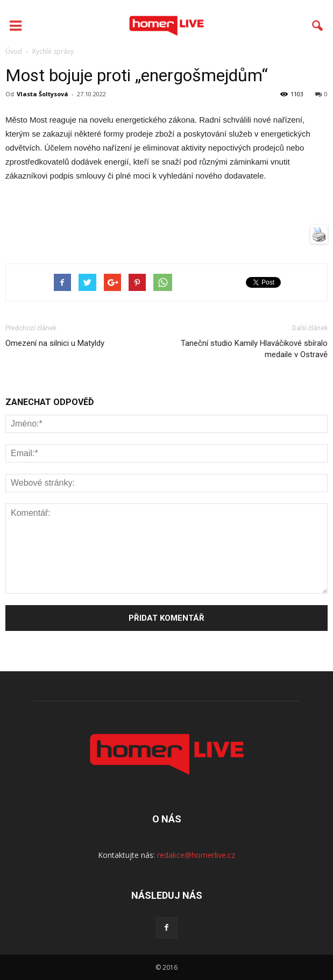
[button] (318, 26)
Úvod (14, 51)
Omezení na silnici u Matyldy (55, 343)
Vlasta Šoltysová (42, 94)
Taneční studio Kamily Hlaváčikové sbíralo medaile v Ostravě (254, 349)
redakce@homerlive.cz (196, 855)
